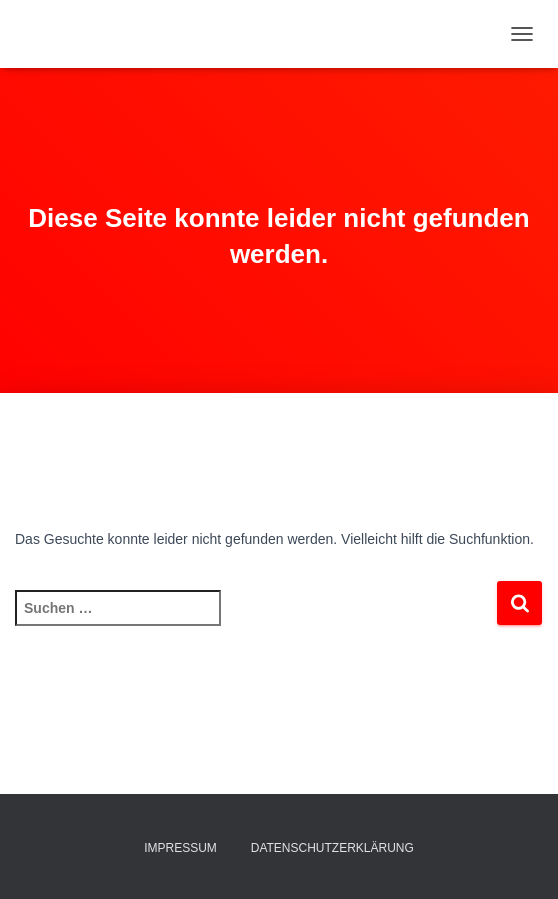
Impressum (180, 848)
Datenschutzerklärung (332, 848)
